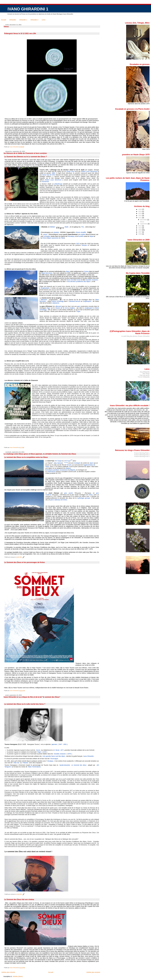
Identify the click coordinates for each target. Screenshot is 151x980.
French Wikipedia (144, 377)
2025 (140, 209)
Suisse (86, 271)
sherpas (84, 245)
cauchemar (45, 181)
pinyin (45, 234)
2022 (140, 216)
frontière (81, 236)
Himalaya (71, 236)
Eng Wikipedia (145, 372)
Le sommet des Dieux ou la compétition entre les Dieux (26, 457)
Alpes (68, 271)
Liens (44, 20)
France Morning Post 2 (142, 455)
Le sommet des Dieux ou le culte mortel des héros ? (25, 704)
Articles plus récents (8, 972)
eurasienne (63, 470)
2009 (140, 230)
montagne (47, 236)
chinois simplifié (81, 232)
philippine (72, 470)
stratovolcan (51, 472)
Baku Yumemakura (34, 767)
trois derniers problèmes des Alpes (79, 281)
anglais (83, 234)
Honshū (69, 465)
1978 (44, 752)
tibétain (53, 227)
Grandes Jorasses (92, 280)
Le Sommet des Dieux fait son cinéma (19, 899)
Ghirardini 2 (34, 20)
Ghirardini (13, 20)
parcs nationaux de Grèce (59, 500)
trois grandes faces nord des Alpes (54, 756)
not (71, 460)
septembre (144, 224)
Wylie (67, 227)
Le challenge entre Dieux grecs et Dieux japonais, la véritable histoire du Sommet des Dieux (40, 454)
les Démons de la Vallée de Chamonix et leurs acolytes (25, 153)
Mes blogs (146, 374)
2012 (140, 226)
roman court (70, 171)
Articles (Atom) (18, 976)
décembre (144, 220)
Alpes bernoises (47, 273)
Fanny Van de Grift (48, 175)
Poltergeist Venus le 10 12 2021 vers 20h (20, 33)
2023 (140, 213)
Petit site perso (145, 375)
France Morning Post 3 (142, 456)
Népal (92, 236)
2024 (140, 211)
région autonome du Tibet (56, 238)
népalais (56, 232)
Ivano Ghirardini (88, 756)
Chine (44, 238)
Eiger (39, 752)
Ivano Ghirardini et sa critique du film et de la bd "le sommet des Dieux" (32, 697)
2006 (140, 234)
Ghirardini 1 (23, 20)
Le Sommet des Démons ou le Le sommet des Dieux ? (25, 157)
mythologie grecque (84, 498)
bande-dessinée (65, 765)
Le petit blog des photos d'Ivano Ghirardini (135, 336)
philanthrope (58, 184)
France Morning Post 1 (142, 453)
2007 (140, 232)
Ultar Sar (16, 763)
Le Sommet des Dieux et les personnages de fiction (24, 562)
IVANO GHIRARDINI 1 (28, 9)
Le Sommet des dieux (79, 765)
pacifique (56, 470)
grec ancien (69, 493)
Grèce (90, 495)
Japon (91, 463)
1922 (78, 244)
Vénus (6, 27)
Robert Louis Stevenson (89, 171)
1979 (69, 754)
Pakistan (25, 763)
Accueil (4, 20)
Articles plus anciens (93, 972)
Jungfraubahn (45, 288)
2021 (140, 218)
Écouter (66, 462)
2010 (140, 228)
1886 (53, 173)
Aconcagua (54, 759)
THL (83, 227)
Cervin (79, 280)
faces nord (70, 280)
